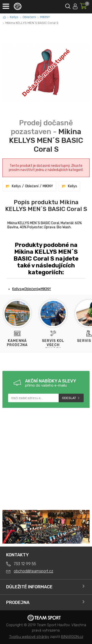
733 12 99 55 (25, 564)
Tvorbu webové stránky (29, 637)
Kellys (14, 17)
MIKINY (45, 17)
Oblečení (29, 17)
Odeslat (69, 398)
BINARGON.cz (72, 637)
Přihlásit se (75, 5)
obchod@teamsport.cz (33, 571)
